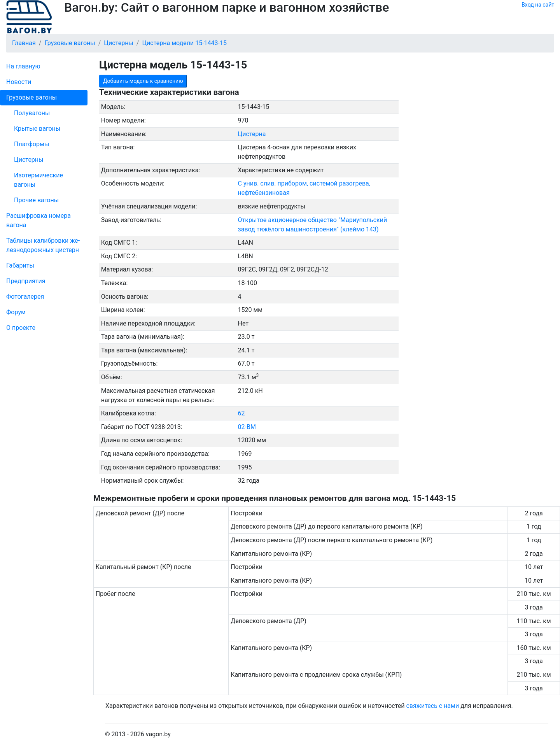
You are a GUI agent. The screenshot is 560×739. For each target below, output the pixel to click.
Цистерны (29, 160)
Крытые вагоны (37, 129)
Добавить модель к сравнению (143, 81)
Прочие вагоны (36, 200)
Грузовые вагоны (31, 97)
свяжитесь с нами (432, 706)
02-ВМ (247, 427)
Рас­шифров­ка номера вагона (38, 220)
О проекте (21, 328)
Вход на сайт (538, 5)
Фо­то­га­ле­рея (25, 297)
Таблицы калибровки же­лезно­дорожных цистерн (43, 245)
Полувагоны (32, 113)
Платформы (31, 144)
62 (241, 413)
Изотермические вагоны (38, 180)
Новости (19, 82)
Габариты (20, 265)
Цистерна (252, 134)
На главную (23, 66)
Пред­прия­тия (26, 281)
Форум (16, 312)
